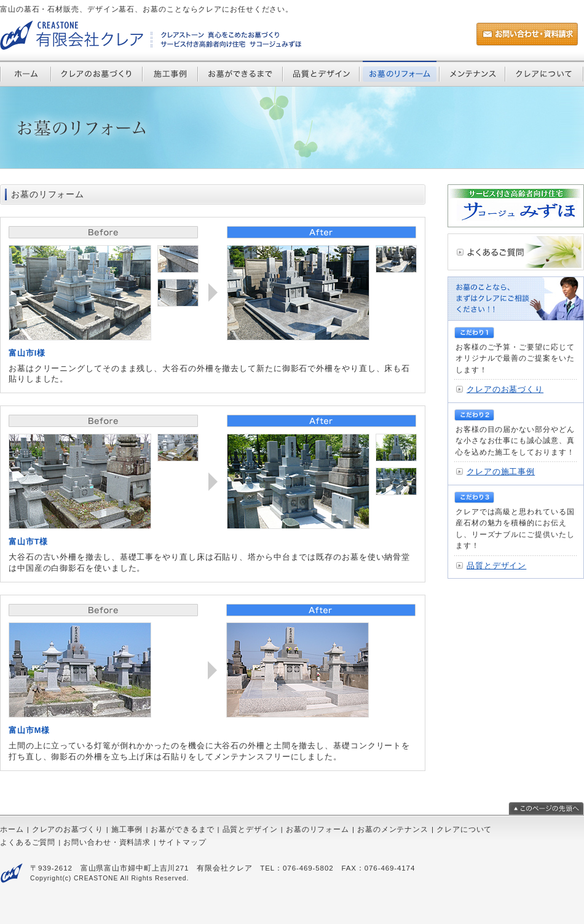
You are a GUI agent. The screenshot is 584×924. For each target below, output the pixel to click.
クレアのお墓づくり (505, 389)
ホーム (12, 829)
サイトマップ (182, 842)
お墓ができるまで (182, 829)
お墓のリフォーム (318, 829)
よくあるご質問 (28, 842)
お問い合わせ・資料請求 (107, 842)
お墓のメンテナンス (393, 829)
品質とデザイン (496, 566)
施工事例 (127, 829)
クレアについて (464, 829)
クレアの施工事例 (501, 472)
